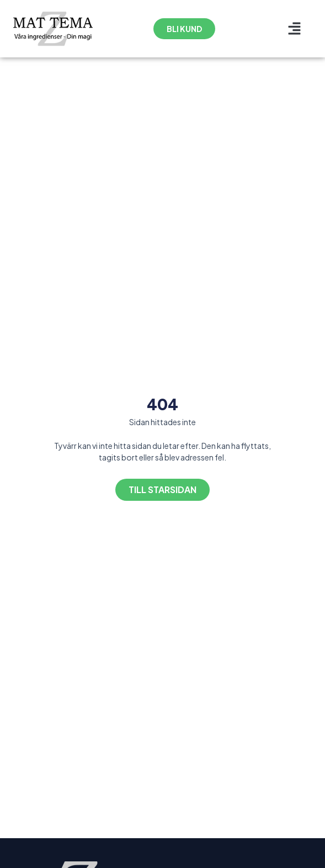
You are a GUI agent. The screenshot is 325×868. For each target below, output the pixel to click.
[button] (295, 29)
